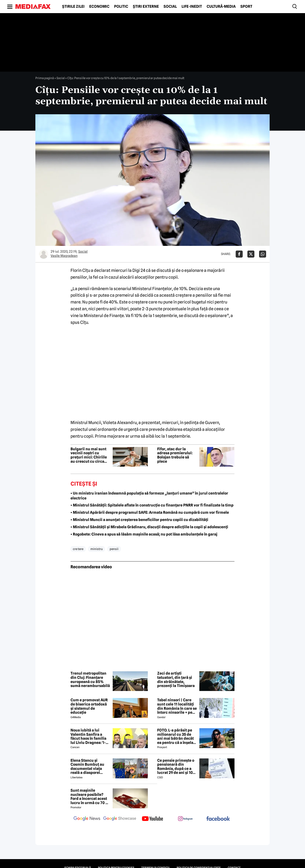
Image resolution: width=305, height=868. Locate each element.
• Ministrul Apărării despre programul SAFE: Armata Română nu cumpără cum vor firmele (150, 512)
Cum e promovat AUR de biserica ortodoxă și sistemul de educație (89, 706)
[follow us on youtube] (152, 819)
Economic (99, 7)
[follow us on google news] (87, 819)
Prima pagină (45, 78)
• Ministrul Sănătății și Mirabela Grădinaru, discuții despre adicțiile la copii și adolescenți (149, 527)
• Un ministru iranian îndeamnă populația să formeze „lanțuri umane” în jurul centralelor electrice (149, 496)
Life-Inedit (192, 7)
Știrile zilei (73, 7)
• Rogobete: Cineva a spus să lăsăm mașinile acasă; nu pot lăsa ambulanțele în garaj (144, 534)
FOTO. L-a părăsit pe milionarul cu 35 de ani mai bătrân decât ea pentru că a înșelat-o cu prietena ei (177, 736)
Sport (246, 7)
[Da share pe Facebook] (239, 254)
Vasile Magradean (64, 256)
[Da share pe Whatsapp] (263, 254)
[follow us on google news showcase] (120, 819)
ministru (97, 549)
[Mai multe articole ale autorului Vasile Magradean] (44, 254)
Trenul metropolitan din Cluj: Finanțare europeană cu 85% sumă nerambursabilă (90, 680)
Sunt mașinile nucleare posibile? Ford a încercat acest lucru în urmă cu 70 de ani (90, 797)
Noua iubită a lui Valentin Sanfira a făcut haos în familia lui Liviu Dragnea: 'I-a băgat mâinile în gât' (89, 736)
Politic (121, 7)
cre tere (78, 549)
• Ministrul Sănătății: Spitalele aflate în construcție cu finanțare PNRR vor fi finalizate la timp (152, 505)
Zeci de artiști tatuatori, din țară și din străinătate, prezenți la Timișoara (176, 680)
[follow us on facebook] (218, 819)
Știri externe (146, 7)
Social (170, 7)
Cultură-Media (221, 7)
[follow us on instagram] (185, 819)
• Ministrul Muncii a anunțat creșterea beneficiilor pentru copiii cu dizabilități (139, 520)
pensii (114, 549)
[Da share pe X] (251, 254)
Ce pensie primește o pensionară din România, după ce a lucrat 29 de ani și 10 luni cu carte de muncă (176, 767)
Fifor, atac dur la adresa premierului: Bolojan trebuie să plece (175, 455)
